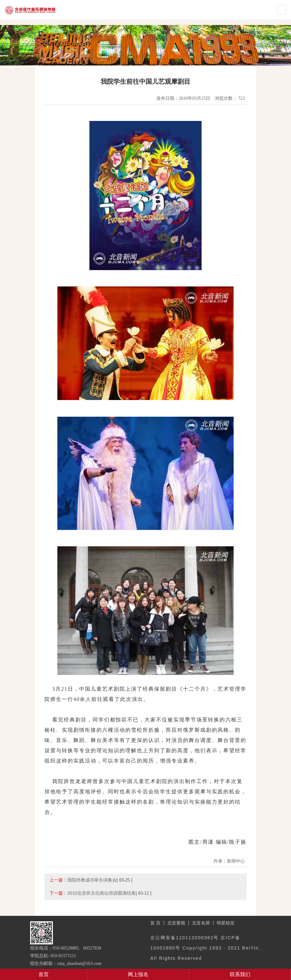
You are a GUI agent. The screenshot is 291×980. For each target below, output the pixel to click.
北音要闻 (176, 923)
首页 (44, 974)
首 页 (155, 923)
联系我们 (240, 974)
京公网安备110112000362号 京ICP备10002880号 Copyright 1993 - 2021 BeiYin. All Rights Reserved (205, 948)
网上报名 (138, 974)
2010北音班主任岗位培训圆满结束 (101, 893)
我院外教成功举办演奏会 (92, 880)
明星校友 (226, 923)
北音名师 (201, 923)
